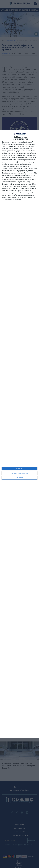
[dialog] (19, 434)
